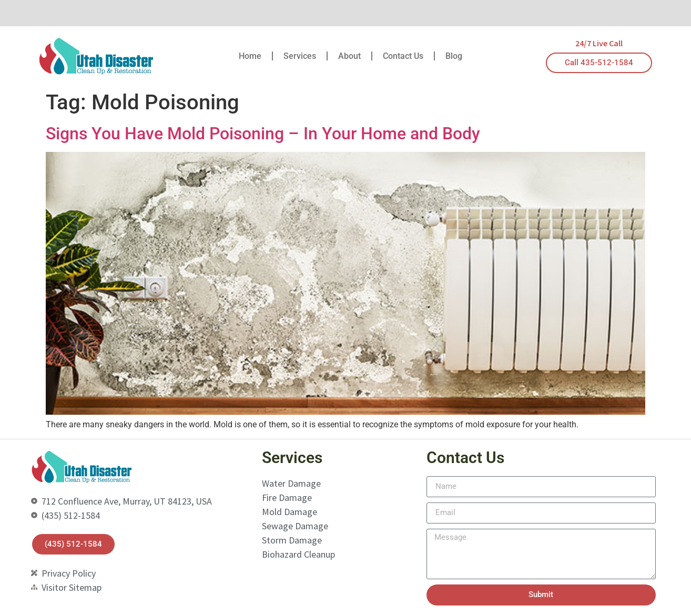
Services (300, 56)
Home (250, 56)
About (349, 56)
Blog (454, 56)
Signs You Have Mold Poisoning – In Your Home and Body (263, 134)
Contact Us (403, 56)
